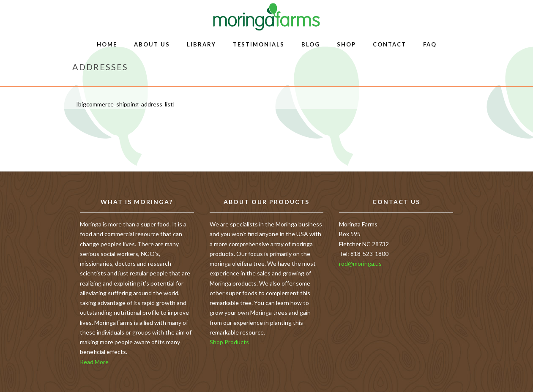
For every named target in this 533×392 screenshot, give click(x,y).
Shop (346, 44)
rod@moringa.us (360, 263)
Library (201, 44)
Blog (311, 44)
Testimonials (259, 44)
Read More (94, 362)
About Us (152, 44)
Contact (389, 44)
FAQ (430, 44)
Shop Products (229, 342)
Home (107, 44)
